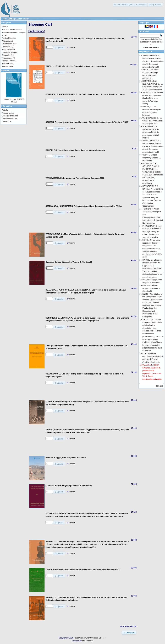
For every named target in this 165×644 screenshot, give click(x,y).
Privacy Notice (8, 113)
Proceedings (7, 58)
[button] (124, 5)
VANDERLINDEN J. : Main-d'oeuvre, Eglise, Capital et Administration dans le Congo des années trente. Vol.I (153, 146)
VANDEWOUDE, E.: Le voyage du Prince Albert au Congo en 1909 (152, 121)
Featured (5, 71)
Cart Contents (23, 19)
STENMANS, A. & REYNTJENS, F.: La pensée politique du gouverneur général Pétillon (151, 132)
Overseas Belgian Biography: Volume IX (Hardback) (152, 158)
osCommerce (88, 641)
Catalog (11, 19)
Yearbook (6, 66)
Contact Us (7, 121)
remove (72, 47)
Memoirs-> (6, 49)
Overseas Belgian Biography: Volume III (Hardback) (152, 288)
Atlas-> (5, 27)
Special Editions (9, 61)
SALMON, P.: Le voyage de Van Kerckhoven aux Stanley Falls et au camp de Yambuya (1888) (153, 98)
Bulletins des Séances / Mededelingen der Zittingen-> (14, 32)
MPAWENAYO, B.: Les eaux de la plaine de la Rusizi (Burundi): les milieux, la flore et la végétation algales (152, 232)
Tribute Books (8, 64)
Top (4, 19)
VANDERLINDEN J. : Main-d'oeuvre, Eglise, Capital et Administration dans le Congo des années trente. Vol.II (153, 61)
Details (5, 110)
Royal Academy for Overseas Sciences (90, 638)
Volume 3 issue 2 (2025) (14, 99)
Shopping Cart (145, 52)
